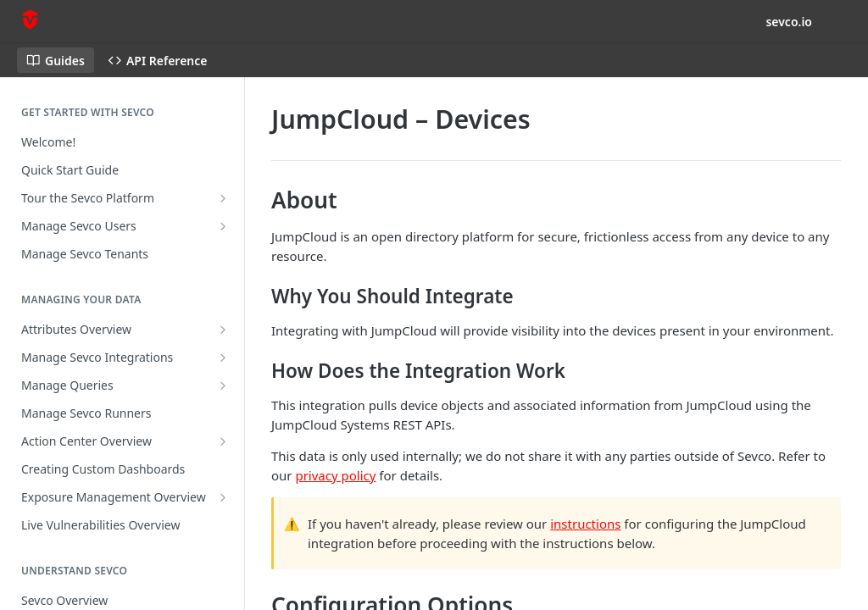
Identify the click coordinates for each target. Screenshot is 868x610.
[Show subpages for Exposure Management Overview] (223, 497)
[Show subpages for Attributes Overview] (223, 330)
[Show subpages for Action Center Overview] (223, 441)
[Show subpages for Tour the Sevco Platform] (223, 198)
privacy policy (335, 475)
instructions (585, 524)
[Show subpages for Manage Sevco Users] (223, 226)
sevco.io (789, 22)
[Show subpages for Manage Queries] (223, 385)
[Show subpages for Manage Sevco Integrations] (223, 358)
